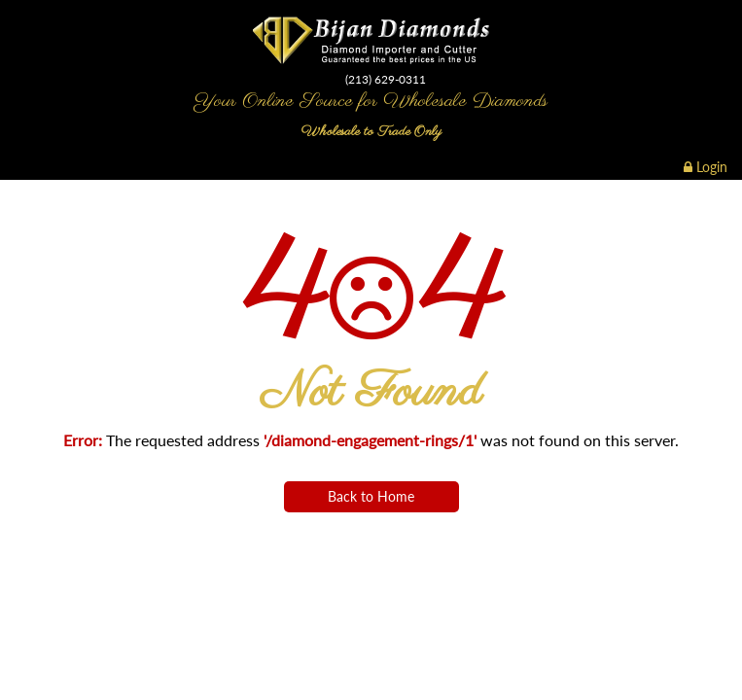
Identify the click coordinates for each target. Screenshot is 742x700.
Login (706, 167)
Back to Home (371, 496)
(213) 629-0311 (386, 79)
